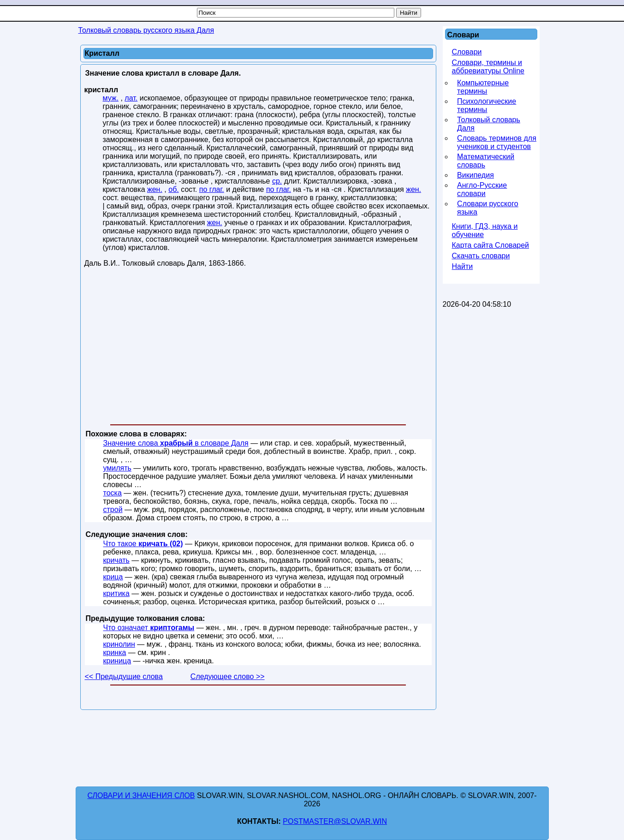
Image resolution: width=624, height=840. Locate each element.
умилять (117, 468)
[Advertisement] (258, 348)
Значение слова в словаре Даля (176, 443)
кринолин (119, 644)
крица (113, 577)
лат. (131, 98)
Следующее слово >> (228, 676)
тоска (113, 493)
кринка (115, 652)
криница (117, 661)
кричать (116, 560)
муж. (111, 98)
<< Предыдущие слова (124, 676)
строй (113, 509)
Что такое (143, 544)
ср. (277, 181)
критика (116, 593)
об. (174, 189)
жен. (155, 189)
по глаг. (212, 189)
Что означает (149, 628)
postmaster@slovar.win (335, 821)
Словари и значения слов (141, 795)
